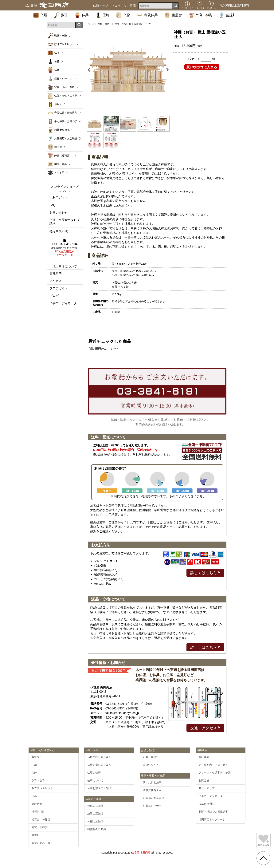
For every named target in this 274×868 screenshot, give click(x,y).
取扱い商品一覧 (41, 843)
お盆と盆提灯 (151, 757)
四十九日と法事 (152, 782)
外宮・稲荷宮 (40, 827)
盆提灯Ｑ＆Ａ (151, 765)
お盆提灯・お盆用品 (66, 138)
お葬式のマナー (152, 806)
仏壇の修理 (94, 773)
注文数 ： (193, 59)
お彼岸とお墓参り (154, 798)
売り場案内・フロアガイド (215, 765)
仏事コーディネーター (65, 303)
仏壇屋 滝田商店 (141, 853)
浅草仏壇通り (207, 804)
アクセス (56, 281)
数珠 (61, 15)
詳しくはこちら (205, 572)
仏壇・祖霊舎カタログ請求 (65, 222)
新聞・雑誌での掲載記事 (213, 812)
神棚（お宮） (105, 24)
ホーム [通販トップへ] (91, 24)
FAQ (53, 205)
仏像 (123, 15)
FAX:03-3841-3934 (65, 248)
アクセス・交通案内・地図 (215, 773)
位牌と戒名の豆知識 (99, 788)
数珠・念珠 (61, 36)
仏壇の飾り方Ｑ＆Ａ (99, 757)
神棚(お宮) (38, 812)
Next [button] (166, 70)
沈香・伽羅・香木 (64, 87)
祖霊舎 (173, 15)
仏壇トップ (100, 6)
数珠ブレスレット (42, 788)
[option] (128, 70)
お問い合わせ (59, 213)
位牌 (102, 15)
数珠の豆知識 (95, 806)
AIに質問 (130, 6)
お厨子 (58, 104)
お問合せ (204, 780)
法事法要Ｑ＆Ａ (152, 790)
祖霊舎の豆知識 (97, 829)
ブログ (116, 6)
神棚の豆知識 (95, 821)
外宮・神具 (200, 15)
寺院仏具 (147, 15)
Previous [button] (90, 70)
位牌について (95, 780)
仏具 (82, 15)
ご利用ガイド (59, 198)
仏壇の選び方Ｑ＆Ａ (99, 765)
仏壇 (40, 15)
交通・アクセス (205, 728)
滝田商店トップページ (212, 819)
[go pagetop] (263, 858)
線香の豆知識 (95, 814)
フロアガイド (59, 288)
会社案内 (56, 273)
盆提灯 (227, 15)
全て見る (37, 757)
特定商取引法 (59, 231)
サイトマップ (207, 788)
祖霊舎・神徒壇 (41, 819)
